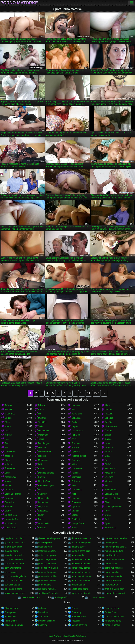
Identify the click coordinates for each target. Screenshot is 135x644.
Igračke (8, 435)
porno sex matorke (114, 576)
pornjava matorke (13, 568)
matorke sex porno (47, 555)
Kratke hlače (11, 477)
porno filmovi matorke (48, 568)
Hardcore (76, 405)
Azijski (75, 439)
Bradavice (9, 502)
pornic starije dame (47, 559)
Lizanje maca (111, 426)
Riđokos (42, 456)
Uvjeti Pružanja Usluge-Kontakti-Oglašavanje (67, 636)
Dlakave (42, 447)
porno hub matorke (114, 568)
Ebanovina (77, 502)
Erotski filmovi (111, 612)
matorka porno (45, 547)
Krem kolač (77, 490)
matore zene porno (14, 547)
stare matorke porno (31, 597)
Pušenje (9, 405)
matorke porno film (47, 551)
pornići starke (111, 564)
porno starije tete (113, 581)
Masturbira (110, 469)
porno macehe (12, 572)
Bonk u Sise (111, 528)
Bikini (107, 502)
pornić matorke (112, 555)
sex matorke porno (13, 589)
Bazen (41, 519)
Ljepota (75, 426)
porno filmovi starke (81, 568)
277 (96, 393)
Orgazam (9, 498)
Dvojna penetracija (114, 507)
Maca (107, 405)
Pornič (75, 608)
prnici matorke (78, 585)
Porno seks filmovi (47, 621)
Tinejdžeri (43, 422)
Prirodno (75, 443)
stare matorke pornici (115, 593)
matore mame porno (81, 543)
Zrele (107, 519)
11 (89, 393)
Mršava (8, 464)
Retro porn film (112, 608)
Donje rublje (44, 431)
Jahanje (109, 410)
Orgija (108, 515)
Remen (42, 469)
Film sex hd (10, 617)
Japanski (9, 456)
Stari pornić (44, 617)
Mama (8, 426)
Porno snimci (11, 621)
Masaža (75, 511)
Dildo (41, 464)
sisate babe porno (80, 589)
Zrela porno (10, 612)
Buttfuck (9, 410)
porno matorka (112, 572)
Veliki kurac (10, 452)
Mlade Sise (10, 414)
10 (82, 393)
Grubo (8, 511)
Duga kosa (43, 507)
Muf (107, 485)
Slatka (74, 422)
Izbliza (75, 464)
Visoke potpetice (113, 498)
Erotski (75, 528)
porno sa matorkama (81, 576)
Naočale (9, 507)
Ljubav (41, 515)
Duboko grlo (44, 443)
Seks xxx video (79, 617)
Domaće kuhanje (46, 473)
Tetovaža (76, 460)
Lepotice (109, 418)
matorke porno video (14, 555)
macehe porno (45, 543)
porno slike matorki (47, 581)
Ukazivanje (43, 435)
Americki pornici (112, 625)
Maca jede (110, 473)
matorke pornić (78, 547)
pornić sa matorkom (14, 559)
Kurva (108, 443)
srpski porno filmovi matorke (83, 593)
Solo (7, 447)
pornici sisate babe (47, 564)
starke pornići (61, 597)
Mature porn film (79, 625)
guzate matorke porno (15, 543)
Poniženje (76, 519)
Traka (41, 426)
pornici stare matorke (81, 564)
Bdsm (7, 473)
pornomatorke (45, 585)
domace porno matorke (116, 538)
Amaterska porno (113, 621)
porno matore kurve (81, 572)
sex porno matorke (47, 589)
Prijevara (76, 481)
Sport (107, 523)
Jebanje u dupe (79, 456)
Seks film (42, 625)
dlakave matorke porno (49, 538)
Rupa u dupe (111, 490)
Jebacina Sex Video (114, 617)
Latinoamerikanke (13, 494)
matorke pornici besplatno (116, 547)
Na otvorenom (45, 452)
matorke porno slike (81, 551)
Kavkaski (76, 473)
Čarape (108, 431)
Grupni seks (44, 498)
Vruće (7, 431)
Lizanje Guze (44, 481)
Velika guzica (11, 528)
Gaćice (108, 439)
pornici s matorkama (14, 564)
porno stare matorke (81, 581)
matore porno (111, 543)
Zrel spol (42, 608)
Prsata (41, 410)
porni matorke (78, 555)
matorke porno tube (114, 551)
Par (107, 460)
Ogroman (76, 507)
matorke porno (12, 551)
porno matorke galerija (15, 576)
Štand (7, 460)
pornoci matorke (12, 585)
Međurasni (43, 460)
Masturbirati (77, 431)
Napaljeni (76, 435)
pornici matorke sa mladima (83, 559)
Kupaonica (43, 511)
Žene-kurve (10, 469)
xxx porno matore (96, 597)
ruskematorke (111, 585)
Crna (107, 456)
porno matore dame (47, 572)
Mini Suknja (10, 523)
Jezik (74, 494)
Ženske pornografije (14, 625)
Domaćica (76, 477)
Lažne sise (43, 502)
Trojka (41, 439)
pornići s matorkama (114, 559)
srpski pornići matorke (48, 593)
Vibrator (109, 481)
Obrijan (8, 418)
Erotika (41, 477)
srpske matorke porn (115, 589)
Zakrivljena (77, 469)
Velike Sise (77, 414)
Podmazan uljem (46, 485)
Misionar (42, 418)
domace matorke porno (82, 538)
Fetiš (107, 511)
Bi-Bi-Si (108, 464)
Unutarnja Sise (12, 519)
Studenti (9, 485)
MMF (74, 485)
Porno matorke (19, 3)
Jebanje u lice (111, 494)
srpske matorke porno (15, 593)
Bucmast (42, 528)
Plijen (7, 422)
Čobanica (76, 418)
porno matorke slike (47, 576)
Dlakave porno (12, 608)
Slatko (108, 435)
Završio (108, 422)
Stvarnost (43, 494)
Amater (108, 452)
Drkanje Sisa (11, 515)
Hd (39, 414)
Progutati (9, 490)
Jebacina (76, 621)
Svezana (109, 477)
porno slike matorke (14, 581)
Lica (7, 439)
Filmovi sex (43, 612)
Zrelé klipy (76, 612)
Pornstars (76, 447)
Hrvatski (75, 498)
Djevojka (76, 452)
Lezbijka (109, 447)
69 (39, 490)
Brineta (41, 405)
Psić (74, 410)
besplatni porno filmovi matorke (16, 538)
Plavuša (109, 414)
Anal (7, 443)
